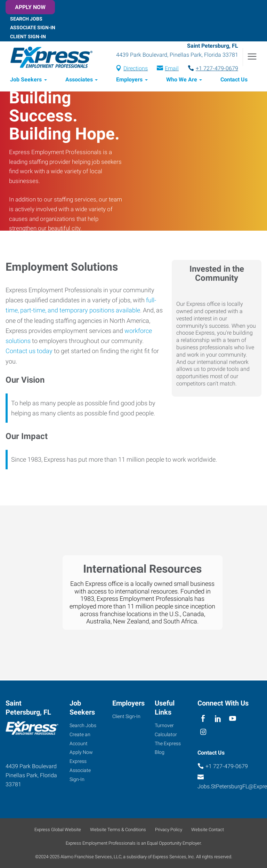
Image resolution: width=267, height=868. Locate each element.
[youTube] (233, 719)
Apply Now (30, 7)
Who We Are (182, 81)
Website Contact (208, 830)
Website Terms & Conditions (118, 830)
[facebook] (203, 719)
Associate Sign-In (33, 27)
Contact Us (234, 81)
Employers (129, 81)
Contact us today (29, 352)
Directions (136, 69)
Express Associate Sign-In (80, 771)
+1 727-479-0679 (217, 69)
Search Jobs (26, 18)
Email (172, 69)
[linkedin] (218, 719)
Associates (79, 81)
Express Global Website (58, 830)
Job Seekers (26, 81)
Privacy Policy (169, 830)
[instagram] (203, 732)
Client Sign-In (28, 37)
